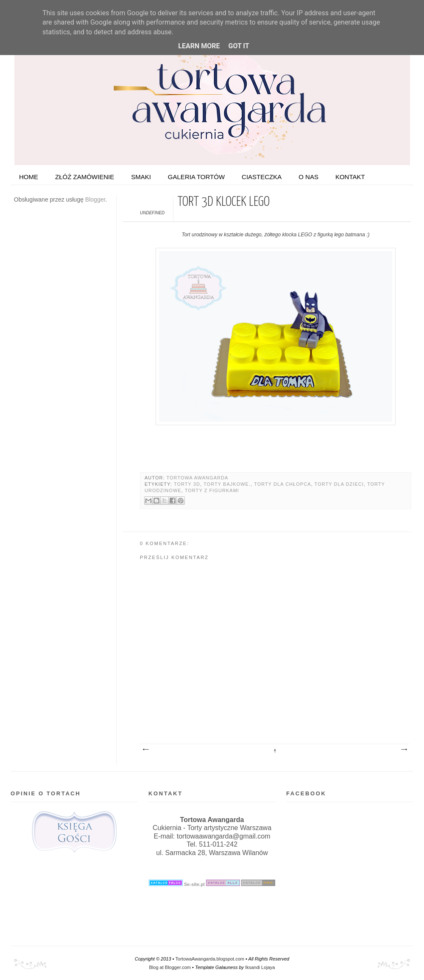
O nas (308, 177)
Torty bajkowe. (227, 484)
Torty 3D (187, 484)
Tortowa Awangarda (197, 478)
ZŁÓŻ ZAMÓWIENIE (85, 177)
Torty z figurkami (212, 490)
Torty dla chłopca (282, 484)
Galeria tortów (196, 177)
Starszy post (404, 750)
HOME (29, 177)
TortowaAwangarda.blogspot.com (210, 959)
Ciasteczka (262, 177)
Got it (238, 46)
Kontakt (350, 177)
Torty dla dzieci (339, 484)
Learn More (199, 46)
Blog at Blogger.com (170, 967)
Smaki (141, 177)
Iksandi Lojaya (260, 967)
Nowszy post (145, 750)
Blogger (95, 199)
